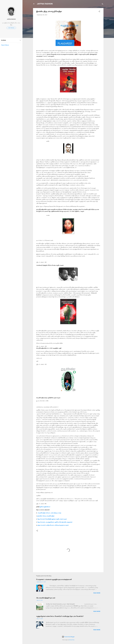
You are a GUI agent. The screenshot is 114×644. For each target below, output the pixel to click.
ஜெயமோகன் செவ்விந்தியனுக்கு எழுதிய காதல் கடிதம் (52, 519)
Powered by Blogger (68, 637)
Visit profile (11, 28)
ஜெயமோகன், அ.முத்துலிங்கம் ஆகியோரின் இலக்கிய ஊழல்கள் (55, 522)
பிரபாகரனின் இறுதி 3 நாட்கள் (46, 598)
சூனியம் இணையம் (45, 507)
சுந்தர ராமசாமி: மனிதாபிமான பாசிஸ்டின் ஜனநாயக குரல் (53, 525)
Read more (97, 593)
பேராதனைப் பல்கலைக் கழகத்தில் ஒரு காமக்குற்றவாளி (54, 579)
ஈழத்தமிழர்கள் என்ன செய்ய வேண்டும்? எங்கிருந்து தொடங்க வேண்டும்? (60, 616)
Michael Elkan (72, 640)
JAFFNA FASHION (45, 4)
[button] (99, 12)
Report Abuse (5, 45)
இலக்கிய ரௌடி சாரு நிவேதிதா (46, 516)
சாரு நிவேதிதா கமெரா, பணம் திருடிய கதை (49, 513)
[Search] (103, 4)
